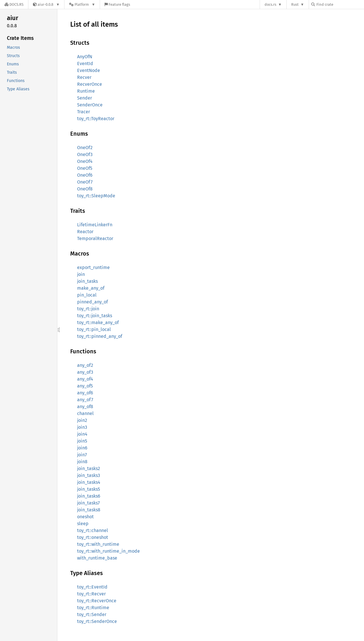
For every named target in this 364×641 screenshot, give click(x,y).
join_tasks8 (89, 510)
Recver (84, 77)
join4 (82, 434)
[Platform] (82, 4)
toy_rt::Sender (92, 614)
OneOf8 (85, 189)
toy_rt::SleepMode (96, 196)
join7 (82, 455)
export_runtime (93, 267)
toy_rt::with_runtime (98, 544)
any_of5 (85, 386)
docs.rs (270, 4)
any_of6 (85, 393)
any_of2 (85, 365)
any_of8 (85, 407)
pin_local (87, 295)
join (81, 274)
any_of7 (85, 400)
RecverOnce (90, 84)
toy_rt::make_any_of (98, 323)
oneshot (85, 517)
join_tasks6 (89, 496)
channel (85, 413)
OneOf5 (85, 168)
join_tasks (87, 281)
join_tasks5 (89, 489)
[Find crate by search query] (340, 4)
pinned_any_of (92, 302)
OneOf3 (85, 154)
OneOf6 (85, 175)
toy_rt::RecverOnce (97, 601)
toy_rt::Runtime (93, 608)
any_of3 (85, 372)
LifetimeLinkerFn (95, 225)
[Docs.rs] (14, 4)
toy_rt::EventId (92, 587)
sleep (83, 524)
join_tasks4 (89, 482)
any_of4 (85, 379)
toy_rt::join (88, 309)
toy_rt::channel (93, 530)
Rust (295, 4)
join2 (82, 420)
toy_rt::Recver (91, 594)
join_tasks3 (89, 475)
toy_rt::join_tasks (95, 316)
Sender (85, 98)
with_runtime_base (97, 558)
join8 (82, 462)
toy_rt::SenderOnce (97, 621)
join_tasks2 (89, 468)
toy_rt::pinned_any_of (100, 336)
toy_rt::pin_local (94, 329)
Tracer (84, 112)
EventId (85, 64)
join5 (82, 441)
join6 (82, 448)
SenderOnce (90, 105)
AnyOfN (85, 57)
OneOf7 (85, 182)
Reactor (85, 232)
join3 (82, 427)
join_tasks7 (88, 503)
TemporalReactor (95, 238)
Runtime (86, 91)
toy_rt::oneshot (93, 537)
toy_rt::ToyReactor (96, 119)
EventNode (89, 70)
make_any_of (91, 288)
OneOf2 (85, 148)
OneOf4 (85, 161)
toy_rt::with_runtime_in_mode (108, 551)
